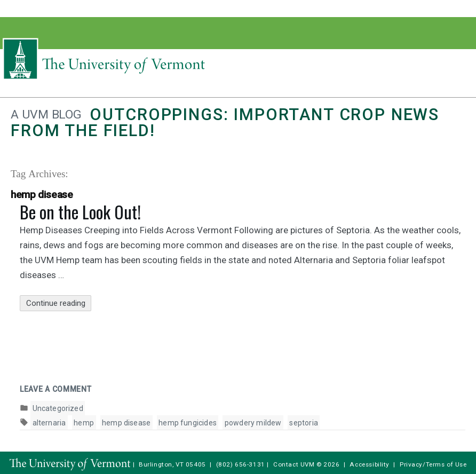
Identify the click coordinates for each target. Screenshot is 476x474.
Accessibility (370, 464)
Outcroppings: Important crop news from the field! (225, 123)
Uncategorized (58, 408)
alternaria (49, 423)
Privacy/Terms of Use (433, 464)
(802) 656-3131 (241, 464)
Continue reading (59, 303)
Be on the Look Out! (80, 212)
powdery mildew (253, 423)
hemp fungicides (188, 423)
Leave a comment (56, 389)
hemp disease (126, 423)
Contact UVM (294, 464)
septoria (303, 423)
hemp (84, 423)
